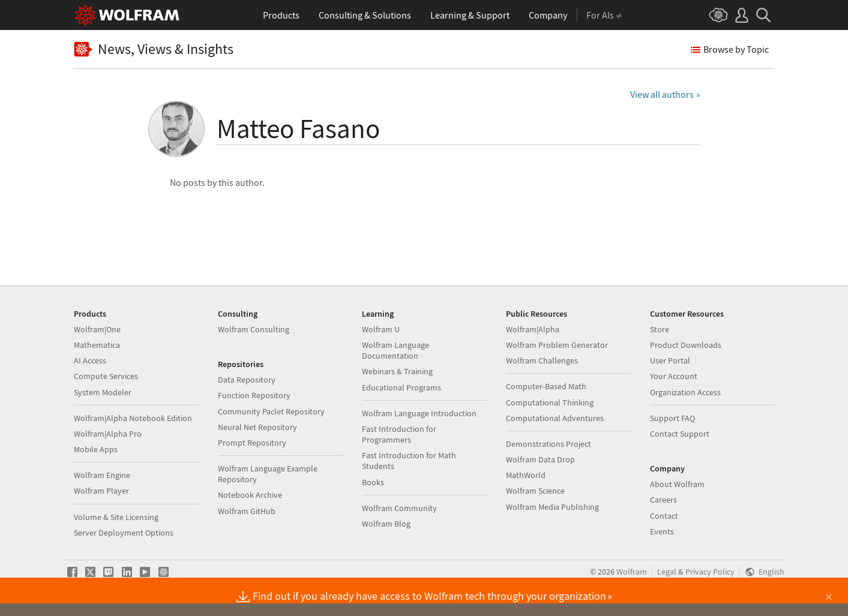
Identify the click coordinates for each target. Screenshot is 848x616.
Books (373, 482)
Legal (667, 572)
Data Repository (247, 380)
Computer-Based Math (546, 386)
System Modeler (103, 392)
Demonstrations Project (549, 444)
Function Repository (254, 395)
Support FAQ (672, 418)
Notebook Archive (250, 495)
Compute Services (106, 376)
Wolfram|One (97, 329)
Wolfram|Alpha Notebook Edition (133, 418)
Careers (663, 500)
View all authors (662, 94)
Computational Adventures (555, 418)
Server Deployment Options (124, 533)
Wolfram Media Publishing (552, 507)
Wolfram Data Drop (540, 459)
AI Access (90, 360)
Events (662, 531)
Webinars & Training (397, 371)
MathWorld (526, 475)
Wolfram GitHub (247, 511)
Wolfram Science (535, 491)
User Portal (670, 360)
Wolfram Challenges (542, 360)
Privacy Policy (710, 572)
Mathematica (97, 345)
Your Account (674, 376)
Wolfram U (381, 329)
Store (660, 329)
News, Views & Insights (154, 49)
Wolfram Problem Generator (557, 345)
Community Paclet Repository (271, 411)
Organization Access (685, 392)
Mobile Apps (96, 449)
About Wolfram (677, 484)
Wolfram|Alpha (533, 329)
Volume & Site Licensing (116, 517)
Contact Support (680, 434)
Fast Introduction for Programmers (399, 434)
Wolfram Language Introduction (419, 413)
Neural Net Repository (257, 427)
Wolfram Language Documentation (395, 350)
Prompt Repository (252, 443)
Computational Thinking (550, 402)
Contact (664, 516)
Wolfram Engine (102, 475)
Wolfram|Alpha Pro (108, 434)
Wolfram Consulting (254, 329)
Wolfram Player (101, 491)
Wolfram (632, 572)
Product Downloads (686, 345)
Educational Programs (401, 387)
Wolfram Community (399, 508)
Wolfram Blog (386, 524)
